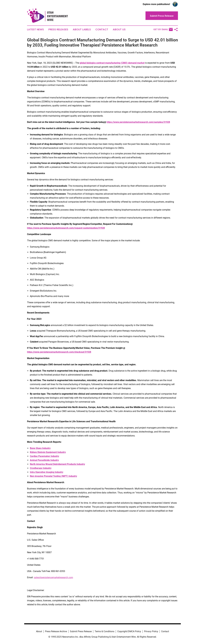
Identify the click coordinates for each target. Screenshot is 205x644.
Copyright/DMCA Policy (129, 631)
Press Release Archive (56, 631)
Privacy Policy (151, 631)
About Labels (82, 29)
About (39, 631)
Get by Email (163, 29)
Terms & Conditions (104, 631)
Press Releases (58, 29)
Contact (102, 29)
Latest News (35, 29)
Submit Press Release (81, 631)
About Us (119, 29)
